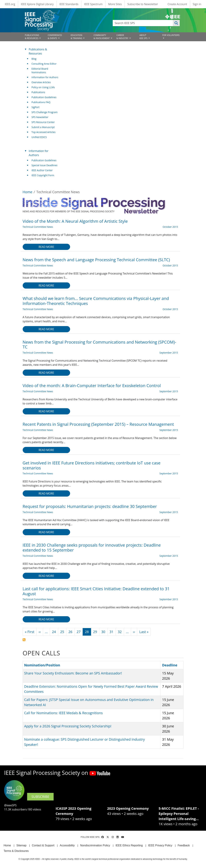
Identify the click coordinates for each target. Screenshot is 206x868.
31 (112, 632)
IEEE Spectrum (93, 4)
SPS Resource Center (43, 122)
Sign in (197, 4)
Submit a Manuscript (43, 127)
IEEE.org (10, 4)
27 (79, 632)
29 (95, 632)
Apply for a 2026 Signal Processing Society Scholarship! (68, 726)
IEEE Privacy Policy (160, 845)
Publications (38, 92)
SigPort (35, 107)
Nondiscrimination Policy (95, 845)
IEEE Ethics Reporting (129, 845)
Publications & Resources (38, 51)
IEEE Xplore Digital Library (37, 4)
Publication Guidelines (44, 97)
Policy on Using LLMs (43, 87)
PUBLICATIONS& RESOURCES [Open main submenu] (32, 37)
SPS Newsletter (40, 117)
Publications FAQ (41, 102)
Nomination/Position (44, 665)
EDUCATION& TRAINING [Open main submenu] (77, 37)
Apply (176, 23)
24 (54, 632)
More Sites (115, 4)
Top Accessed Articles (43, 132)
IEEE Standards (69, 4)
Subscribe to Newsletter (143, 4)
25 (62, 632)
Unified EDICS (39, 137)
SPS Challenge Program (44, 112)
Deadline (170, 665)
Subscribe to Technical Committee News (24, 640)
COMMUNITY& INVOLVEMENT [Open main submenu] (102, 37)
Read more (46, 247)
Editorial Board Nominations (40, 70)
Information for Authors (45, 77)
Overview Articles (41, 82)
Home (28, 192)
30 (103, 632)
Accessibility (67, 845)
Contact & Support (43, 845)
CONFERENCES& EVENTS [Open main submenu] (55, 37)
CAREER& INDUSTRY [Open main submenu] (123, 37)
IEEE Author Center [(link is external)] (43, 170)
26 (70, 632)
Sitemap (21, 845)
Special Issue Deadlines (44, 165)
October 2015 (170, 227)
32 (120, 632)
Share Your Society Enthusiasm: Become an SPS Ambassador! (73, 673)
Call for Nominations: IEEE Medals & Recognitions (63, 713)
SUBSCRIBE (40, 797)
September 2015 (169, 353)
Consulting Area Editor (44, 64)
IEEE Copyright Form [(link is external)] (44, 175)
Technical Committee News (38, 227)
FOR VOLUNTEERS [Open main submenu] (171, 35)
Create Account (177, 4)
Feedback (184, 845)
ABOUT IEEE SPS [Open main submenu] (144, 37)
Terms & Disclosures (16, 851)
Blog (34, 59)
